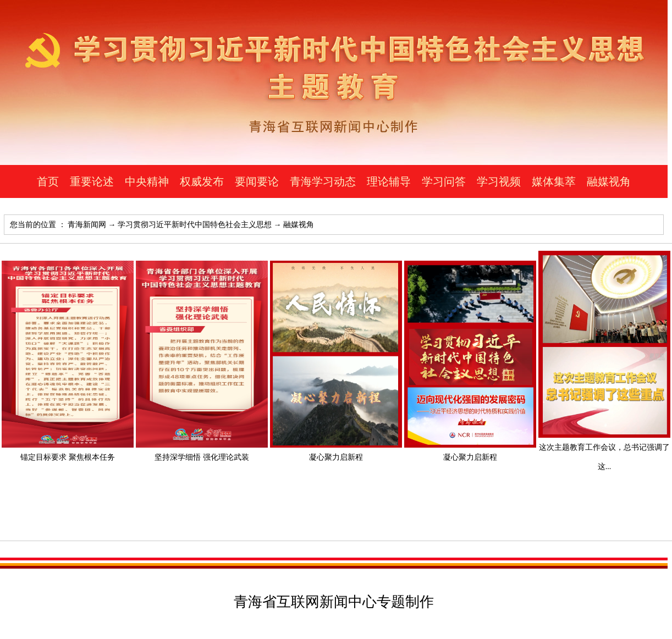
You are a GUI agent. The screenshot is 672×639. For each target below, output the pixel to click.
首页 (48, 181)
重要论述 (92, 181)
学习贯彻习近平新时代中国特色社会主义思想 (195, 225)
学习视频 (499, 181)
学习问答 (444, 181)
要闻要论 (257, 181)
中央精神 (147, 181)
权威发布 (202, 181)
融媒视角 (609, 181)
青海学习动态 (323, 181)
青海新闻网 (87, 225)
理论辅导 (389, 181)
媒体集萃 (554, 181)
